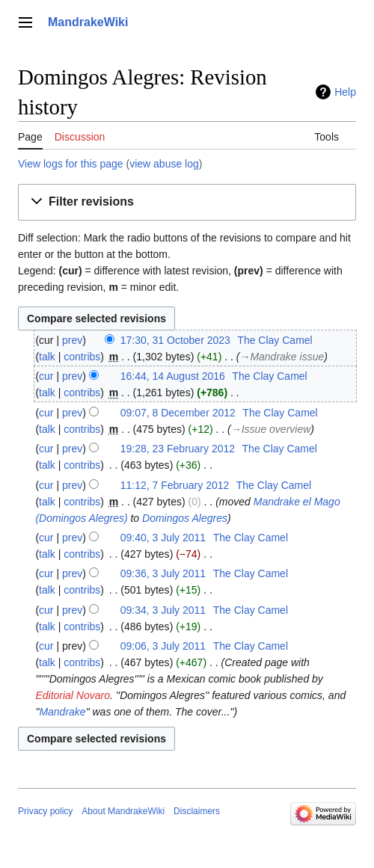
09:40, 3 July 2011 (163, 538)
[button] (187, 202)
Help (345, 92)
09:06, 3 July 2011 (163, 646)
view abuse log (164, 164)
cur (46, 376)
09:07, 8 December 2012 (178, 413)
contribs (82, 357)
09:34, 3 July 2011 (163, 610)
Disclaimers (197, 811)
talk (47, 357)
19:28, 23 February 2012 (178, 449)
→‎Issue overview (271, 429)
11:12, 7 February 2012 (175, 485)
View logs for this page (71, 164)
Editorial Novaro (73, 695)
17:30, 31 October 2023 (175, 340)
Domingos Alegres (185, 518)
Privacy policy (45, 811)
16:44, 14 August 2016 (173, 376)
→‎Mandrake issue (282, 357)
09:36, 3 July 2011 (163, 573)
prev (72, 340)
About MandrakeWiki (123, 811)
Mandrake (62, 712)
